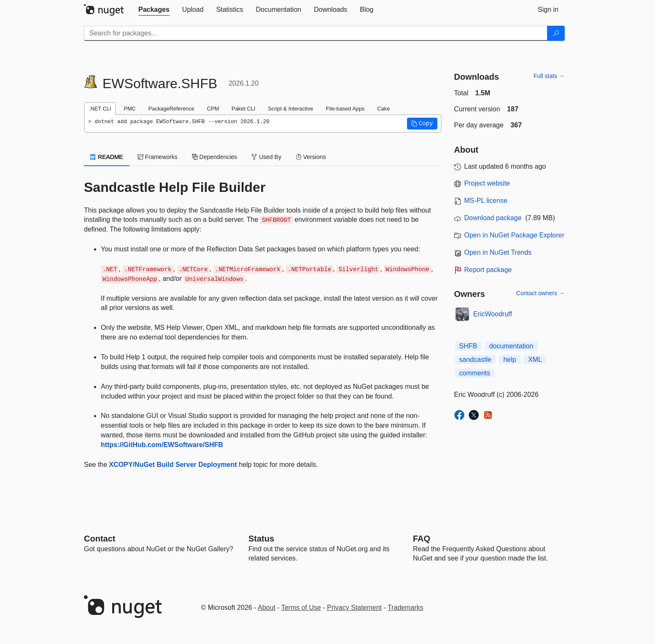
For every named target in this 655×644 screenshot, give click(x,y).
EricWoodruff (493, 314)
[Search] (556, 33)
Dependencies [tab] (214, 157)
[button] (422, 124)
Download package (493, 218)
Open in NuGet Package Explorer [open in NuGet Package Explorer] (514, 235)
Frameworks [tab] (158, 157)
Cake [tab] (383, 109)
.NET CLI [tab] (100, 109)
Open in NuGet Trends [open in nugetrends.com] (498, 252)
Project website (487, 183)
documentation (511, 346)
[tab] (154, 10)
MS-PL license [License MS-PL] (486, 201)
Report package (488, 270)
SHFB (468, 346)
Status (261, 539)
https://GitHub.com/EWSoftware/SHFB (162, 445)
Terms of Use (301, 608)
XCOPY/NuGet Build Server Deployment (173, 465)
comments (475, 373)
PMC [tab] (129, 109)
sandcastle (476, 360)
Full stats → (549, 76)
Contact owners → (540, 293)
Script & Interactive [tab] (290, 109)
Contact (100, 539)
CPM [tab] (213, 109)
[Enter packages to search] (316, 33)
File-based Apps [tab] (345, 109)
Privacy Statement (354, 608)
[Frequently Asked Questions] (422, 539)
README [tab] (107, 157)
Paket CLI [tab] (243, 109)
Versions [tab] (311, 157)
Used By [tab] (266, 157)
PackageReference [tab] (171, 109)
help (509, 360)
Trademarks (406, 608)
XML (535, 360)
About (267, 608)
